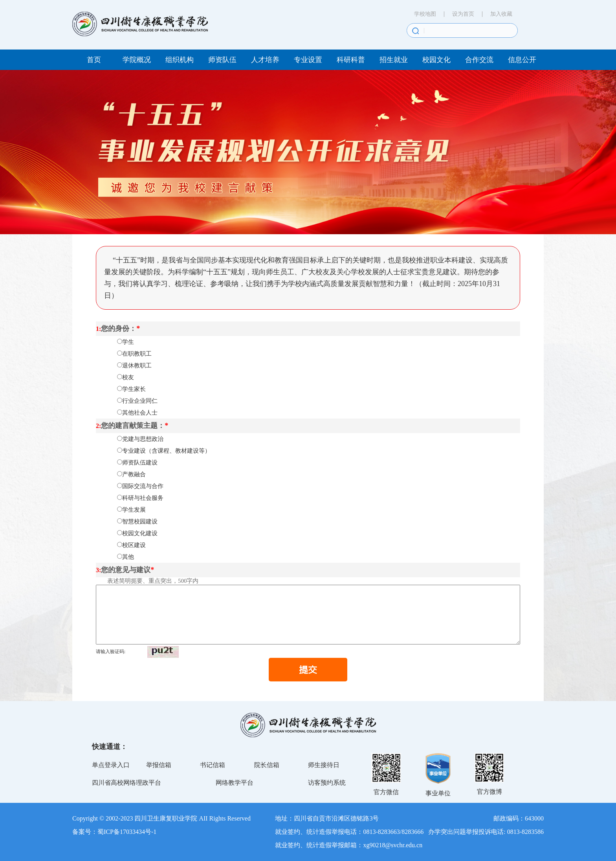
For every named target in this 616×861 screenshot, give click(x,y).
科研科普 (351, 60)
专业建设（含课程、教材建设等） (166, 451)
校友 (128, 377)
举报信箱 (159, 765)
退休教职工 (137, 365)
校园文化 (436, 60)
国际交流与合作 (143, 486)
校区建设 (134, 545)
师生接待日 (324, 765)
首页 (94, 60)
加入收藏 (501, 14)
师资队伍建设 (140, 463)
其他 (128, 557)
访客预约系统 (327, 783)
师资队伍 (222, 60)
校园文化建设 (140, 533)
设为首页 (463, 14)
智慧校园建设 (140, 521)
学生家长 (134, 389)
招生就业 (394, 60)
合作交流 (479, 60)
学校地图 (425, 14)
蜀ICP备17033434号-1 (127, 832)
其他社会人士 (140, 413)
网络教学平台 (235, 783)
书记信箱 (213, 765)
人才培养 (265, 60)
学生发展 (134, 510)
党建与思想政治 (143, 439)
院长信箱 (267, 765)
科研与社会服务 (143, 498)
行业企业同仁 (140, 401)
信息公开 (522, 60)
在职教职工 (137, 354)
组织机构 (180, 60)
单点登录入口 (111, 765)
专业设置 (308, 60)
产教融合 (134, 474)
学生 (128, 342)
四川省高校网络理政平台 (126, 783)
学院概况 (137, 60)
